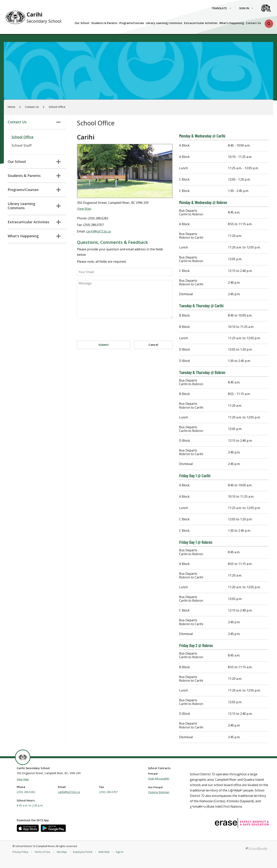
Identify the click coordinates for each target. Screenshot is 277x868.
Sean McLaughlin (159, 778)
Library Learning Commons (164, 23)
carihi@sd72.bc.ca (98, 231)
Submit (104, 345)
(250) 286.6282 (26, 792)
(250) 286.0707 (108, 792)
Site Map (62, 852)
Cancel (153, 345)
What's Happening (232, 23)
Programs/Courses (132, 23)
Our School (82, 23)
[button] (269, 24)
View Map (84, 209)
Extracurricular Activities (201, 23)
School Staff (22, 145)
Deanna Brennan (159, 792)
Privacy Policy (20, 852)
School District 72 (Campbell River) (35, 846)
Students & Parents (104, 23)
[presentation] (106, 328)
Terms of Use (42, 852)
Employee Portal (83, 852)
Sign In (119, 852)
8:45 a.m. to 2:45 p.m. (30, 805)
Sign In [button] (246, 8)
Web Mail (104, 852)
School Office (23, 137)
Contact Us (253, 23)
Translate (221, 8)
